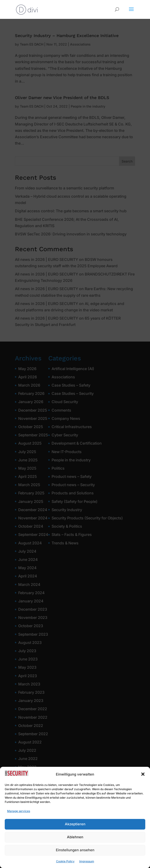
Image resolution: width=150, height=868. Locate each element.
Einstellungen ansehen (75, 854)
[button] (143, 779)
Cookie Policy (65, 866)
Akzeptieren (75, 828)
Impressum (87, 866)
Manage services (19, 816)
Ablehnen (75, 841)
